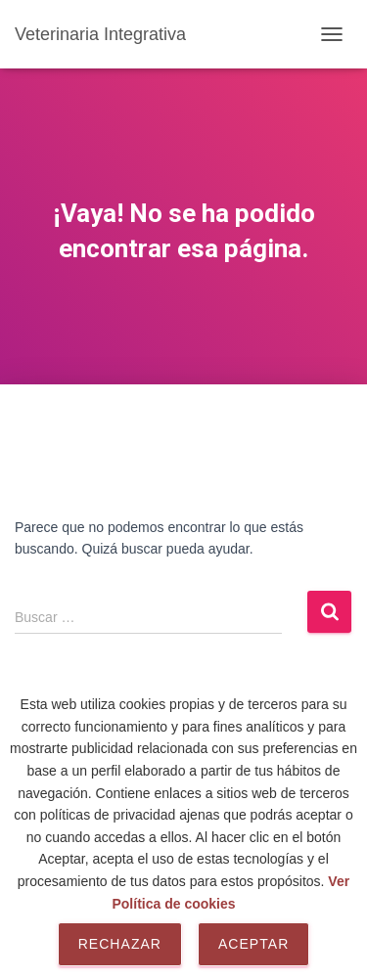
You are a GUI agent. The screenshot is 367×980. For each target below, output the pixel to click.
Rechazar (120, 944)
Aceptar (253, 944)
